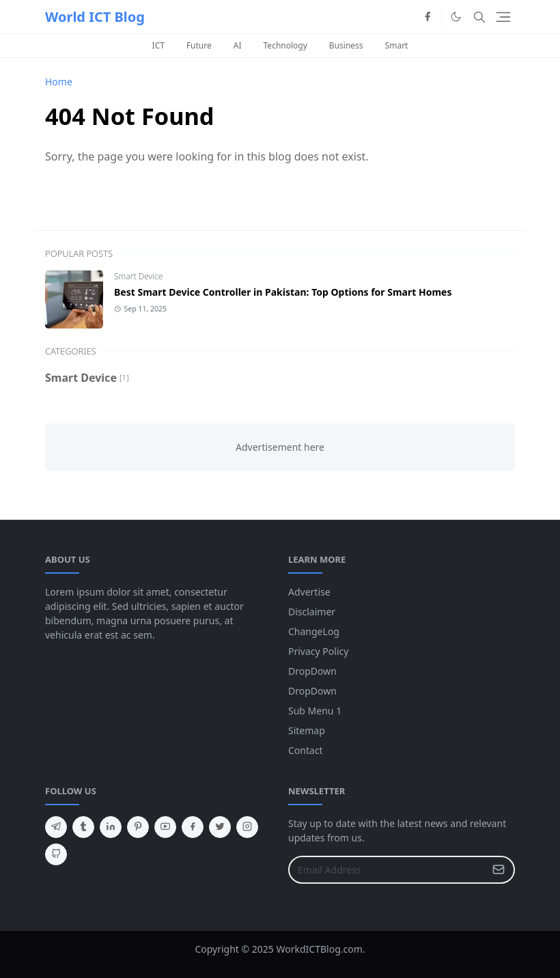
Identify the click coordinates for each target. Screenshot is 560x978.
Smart (397, 45)
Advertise (309, 592)
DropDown (312, 671)
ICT (158, 45)
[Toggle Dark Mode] (456, 17)
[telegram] (56, 827)
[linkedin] (111, 827)
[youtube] (165, 827)
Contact (306, 750)
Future (199, 45)
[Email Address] (387, 870)
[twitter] (220, 827)
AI (238, 45)
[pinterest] (138, 827)
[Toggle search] (479, 17)
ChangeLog (314, 631)
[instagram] (247, 827)
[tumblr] (83, 827)
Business (346, 45)
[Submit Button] (499, 870)
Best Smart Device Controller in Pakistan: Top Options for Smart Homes (283, 292)
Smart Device (138, 276)
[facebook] (428, 17)
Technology (285, 45)
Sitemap (307, 730)
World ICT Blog (95, 17)
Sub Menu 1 (315, 711)
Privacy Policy (318, 651)
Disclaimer (312, 612)
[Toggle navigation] (503, 17)
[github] (56, 854)
